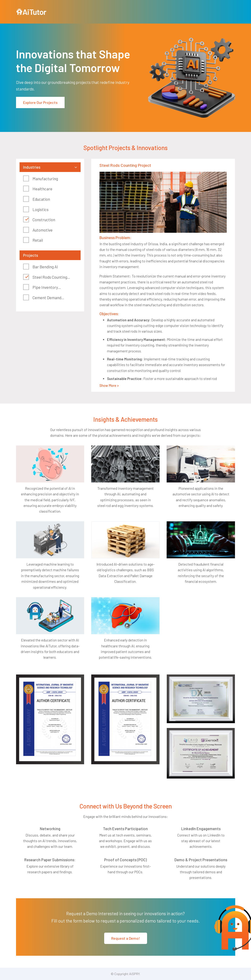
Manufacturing (45, 179)
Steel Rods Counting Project (45, 278)
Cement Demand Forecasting (42, 298)
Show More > (109, 385)
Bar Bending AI (45, 267)
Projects (31, 255)
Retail (38, 240)
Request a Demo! (126, 938)
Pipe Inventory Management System (41, 288)
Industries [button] (32, 167)
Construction (44, 220)
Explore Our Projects (40, 102)
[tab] (50, 167)
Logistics (41, 209)
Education (41, 199)
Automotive (43, 230)
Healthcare (42, 189)
